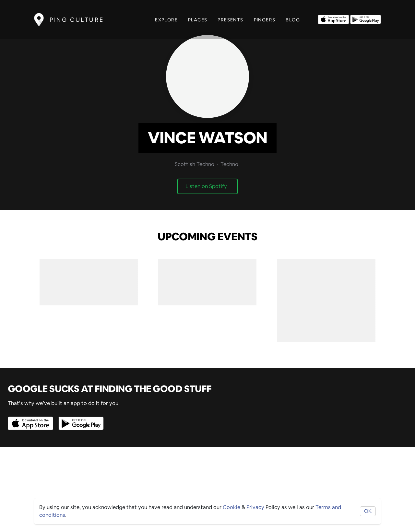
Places (198, 20)
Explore (166, 20)
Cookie (231, 507)
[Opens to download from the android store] (366, 19)
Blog (293, 20)
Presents (230, 20)
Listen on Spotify (206, 186)
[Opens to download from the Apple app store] (333, 19)
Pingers (265, 20)
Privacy (255, 507)
